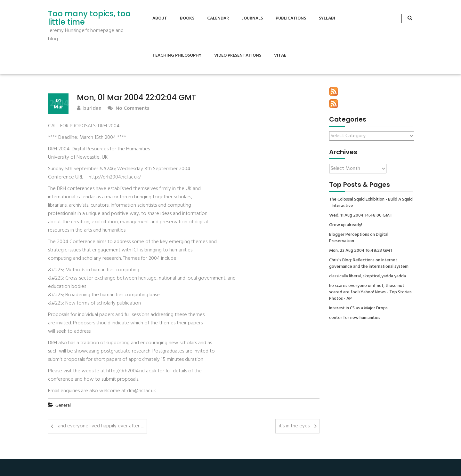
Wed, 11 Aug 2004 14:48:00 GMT (361, 216)
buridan (89, 109)
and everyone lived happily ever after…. (101, 426)
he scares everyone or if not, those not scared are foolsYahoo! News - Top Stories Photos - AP (370, 292)
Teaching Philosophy (177, 56)
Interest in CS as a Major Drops (358, 308)
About (160, 18)
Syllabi (327, 18)
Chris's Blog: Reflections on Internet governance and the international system (369, 264)
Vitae (280, 56)
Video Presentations (238, 56)
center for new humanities (355, 318)
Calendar (218, 18)
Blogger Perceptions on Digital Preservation (359, 238)
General (63, 405)
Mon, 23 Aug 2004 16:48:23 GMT (361, 251)
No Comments (128, 109)
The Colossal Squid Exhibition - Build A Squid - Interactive (371, 203)
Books (187, 18)
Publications (291, 18)
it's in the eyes (294, 426)
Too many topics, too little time (89, 18)
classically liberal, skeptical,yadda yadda (368, 276)
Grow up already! (346, 225)
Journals (252, 18)
